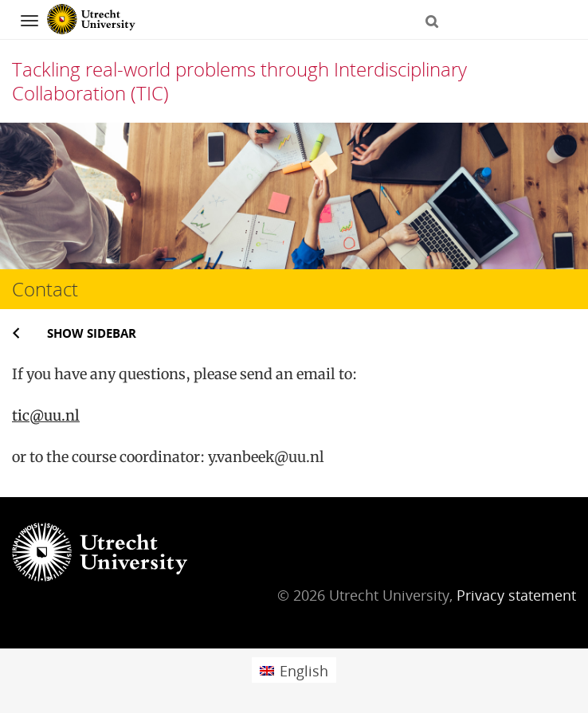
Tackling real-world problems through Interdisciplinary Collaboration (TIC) (239, 81)
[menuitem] (294, 670)
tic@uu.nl (46, 415)
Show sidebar (92, 333)
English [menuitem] (304, 671)
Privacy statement (516, 595)
